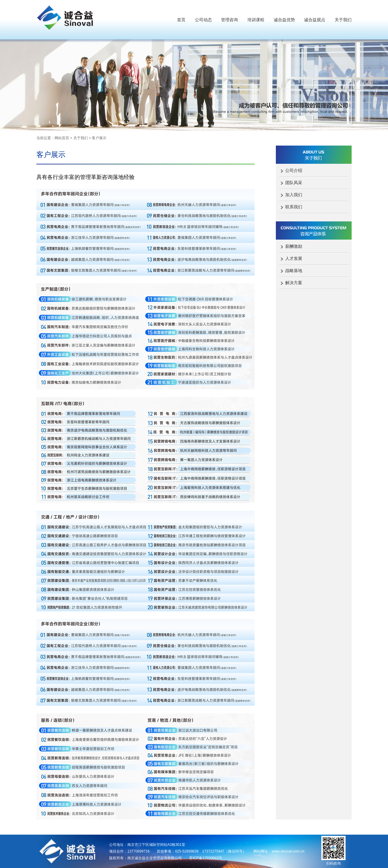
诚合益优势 (284, 20)
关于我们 (343, 20)
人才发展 (294, 258)
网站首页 (62, 138)
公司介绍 (294, 170)
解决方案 (294, 283)
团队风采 (294, 183)
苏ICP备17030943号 (206, 858)
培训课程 (256, 20)
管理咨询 (229, 20)
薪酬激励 (294, 246)
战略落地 (294, 271)
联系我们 (294, 207)
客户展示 (99, 138)
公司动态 (203, 20)
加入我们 (294, 195)
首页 (181, 20)
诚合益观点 (315, 20)
